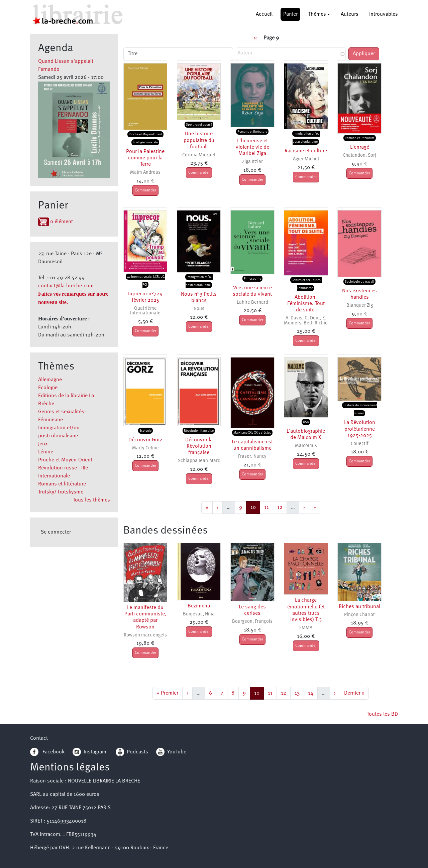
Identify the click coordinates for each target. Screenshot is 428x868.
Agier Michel (306, 159)
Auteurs (350, 14)
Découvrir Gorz (145, 440)
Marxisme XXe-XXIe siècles (252, 433)
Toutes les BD (382, 714)
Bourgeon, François (252, 622)
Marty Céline (145, 448)
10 (255, 507)
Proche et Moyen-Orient (65, 460)
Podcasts (132, 752)
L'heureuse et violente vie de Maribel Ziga (252, 147)
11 (269, 507)
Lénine (46, 452)
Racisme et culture (306, 151)
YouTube (177, 752)
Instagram (89, 752)
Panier (290, 14)
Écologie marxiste (145, 142)
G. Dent (312, 318)
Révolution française (199, 431)
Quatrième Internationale (145, 311)
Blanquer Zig (360, 306)
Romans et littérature (62, 484)
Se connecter (56, 532)
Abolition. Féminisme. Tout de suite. (306, 304)
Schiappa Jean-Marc (199, 461)
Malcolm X (306, 446)
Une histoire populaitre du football (199, 140)
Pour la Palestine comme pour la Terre (145, 158)
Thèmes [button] (317, 14)
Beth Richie (316, 323)
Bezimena (199, 606)
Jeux (43, 444)
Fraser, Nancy (252, 457)
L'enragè (360, 147)
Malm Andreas (145, 173)
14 (313, 692)
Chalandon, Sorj (359, 156)
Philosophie (252, 279)
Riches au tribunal (359, 607)
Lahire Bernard (252, 303)
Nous (199, 309)
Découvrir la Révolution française (199, 446)
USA (306, 422)
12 (282, 507)
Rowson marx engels (145, 635)
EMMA (306, 628)
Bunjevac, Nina (199, 614)
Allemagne (50, 380)
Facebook (47, 752)
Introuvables (384, 14)
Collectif (359, 444)
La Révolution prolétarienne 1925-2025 (360, 429)
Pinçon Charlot (359, 615)
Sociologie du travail (359, 282)
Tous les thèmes (91, 500)
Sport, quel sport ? (199, 125)
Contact (39, 738)
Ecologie (48, 388)
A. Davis (294, 318)
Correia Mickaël (199, 155)
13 (299, 692)
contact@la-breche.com (66, 286)
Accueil (264, 14)
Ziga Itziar (252, 162)
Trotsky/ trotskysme (61, 492)
